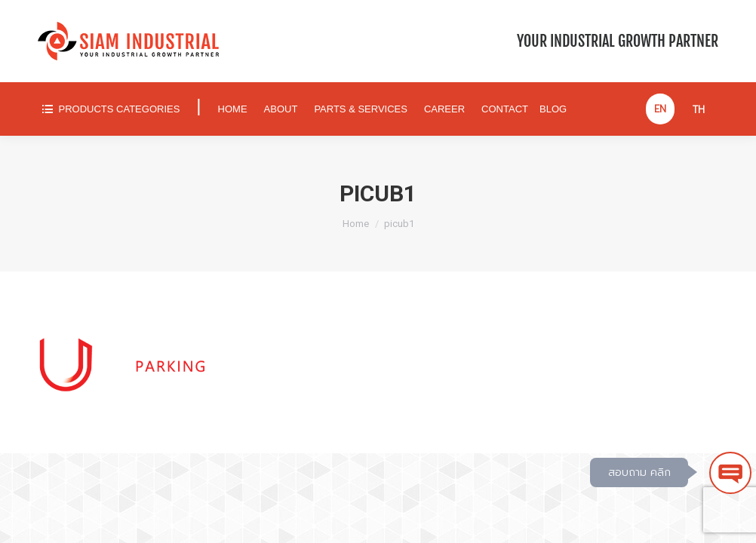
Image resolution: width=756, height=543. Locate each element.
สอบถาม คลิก (639, 472)
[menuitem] (110, 109)
